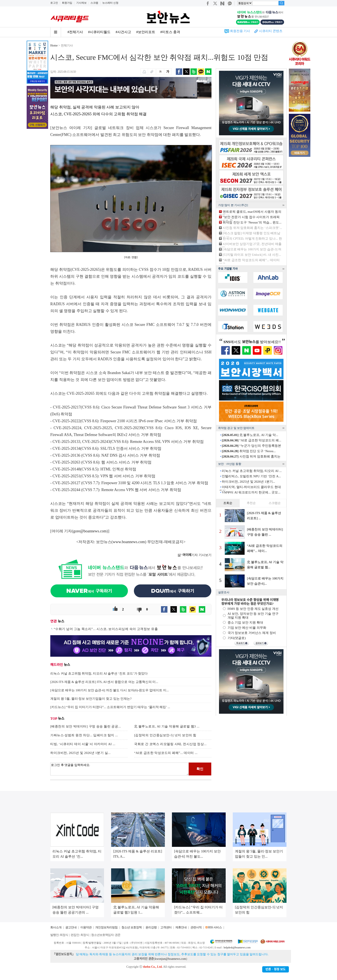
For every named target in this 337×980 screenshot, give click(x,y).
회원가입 (67, 3)
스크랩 (94, 3)
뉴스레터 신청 (110, 3)
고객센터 (166, 927)
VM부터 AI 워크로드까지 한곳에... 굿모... (251, 492)
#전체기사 (75, 32)
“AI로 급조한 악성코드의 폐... (251, 440)
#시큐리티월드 (99, 32)
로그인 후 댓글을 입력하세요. (119, 769)
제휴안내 (181, 927)
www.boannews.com (129, 542)
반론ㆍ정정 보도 (276, 969)
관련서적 (196, 927)
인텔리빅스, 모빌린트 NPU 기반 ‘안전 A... (251, 476)
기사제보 (81, 3)
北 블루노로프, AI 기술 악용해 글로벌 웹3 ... (167, 726)
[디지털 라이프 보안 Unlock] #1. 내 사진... (252, 255)
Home (54, 45)
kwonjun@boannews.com (170, 959)
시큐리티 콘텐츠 (271, 31)
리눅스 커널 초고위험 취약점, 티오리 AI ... (252, 471)
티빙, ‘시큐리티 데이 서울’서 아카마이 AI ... (83, 744)
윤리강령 (151, 927)
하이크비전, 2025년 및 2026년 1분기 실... (80, 753)
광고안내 (71, 927)
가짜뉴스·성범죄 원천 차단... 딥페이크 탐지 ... (84, 735)
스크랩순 (275, 503)
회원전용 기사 (240, 31)
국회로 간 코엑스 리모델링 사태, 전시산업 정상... (170, 744)
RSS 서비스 (215, 927)
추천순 (251, 503)
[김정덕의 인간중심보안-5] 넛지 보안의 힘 (165, 735)
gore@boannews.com (90, 531)
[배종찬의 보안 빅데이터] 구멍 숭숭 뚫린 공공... (86, 726)
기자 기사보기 (195, 555)
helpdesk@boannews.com (237, 948)
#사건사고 (123, 32)
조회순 (228, 503)
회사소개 (56, 927)
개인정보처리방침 (106, 927)
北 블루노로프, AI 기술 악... (250, 435)
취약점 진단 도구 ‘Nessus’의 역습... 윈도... (252, 222)
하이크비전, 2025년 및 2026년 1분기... (248, 482)
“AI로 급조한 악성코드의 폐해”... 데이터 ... (166, 753)
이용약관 (86, 927)
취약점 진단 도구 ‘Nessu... (249, 451)
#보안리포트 (146, 32)
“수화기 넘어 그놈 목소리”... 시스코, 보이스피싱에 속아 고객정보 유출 (106, 629)
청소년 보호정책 (132, 927)
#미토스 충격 (170, 32)
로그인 (54, 3)
